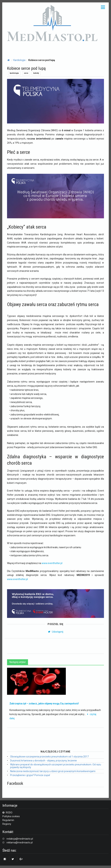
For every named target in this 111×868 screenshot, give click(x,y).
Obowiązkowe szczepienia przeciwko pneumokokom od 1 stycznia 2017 (49, 757)
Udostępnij (55, 632)
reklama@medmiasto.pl (20, 843)
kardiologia (14, 73)
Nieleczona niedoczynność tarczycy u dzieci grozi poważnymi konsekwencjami (53, 771)
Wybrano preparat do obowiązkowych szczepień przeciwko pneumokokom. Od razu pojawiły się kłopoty (56, 766)
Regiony (7, 824)
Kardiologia (19, 60)
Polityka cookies (11, 816)
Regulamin (8, 820)
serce (26, 73)
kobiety (36, 73)
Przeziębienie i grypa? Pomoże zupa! (30, 775)
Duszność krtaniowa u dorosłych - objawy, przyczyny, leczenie (43, 761)
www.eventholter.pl (52, 563)
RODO (7, 813)
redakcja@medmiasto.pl (20, 839)
